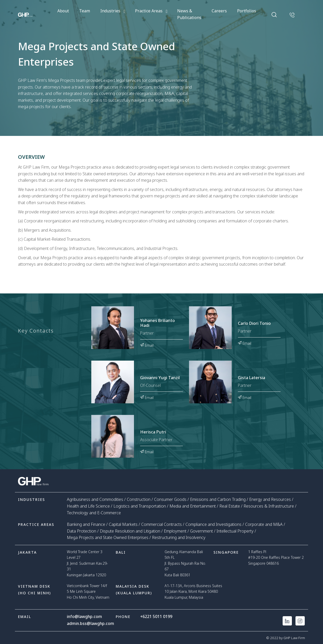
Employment (175, 531)
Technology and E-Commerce (94, 513)
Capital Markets (123, 524)
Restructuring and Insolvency (179, 537)
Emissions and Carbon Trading (218, 499)
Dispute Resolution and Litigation (130, 531)
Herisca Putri (153, 432)
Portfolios (247, 11)
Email (147, 345)
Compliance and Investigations (213, 524)
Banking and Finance (86, 524)
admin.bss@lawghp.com (91, 623)
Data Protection (82, 531)
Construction (139, 499)
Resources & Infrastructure (269, 506)
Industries (110, 11)
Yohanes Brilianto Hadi (158, 323)
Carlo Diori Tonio (254, 324)
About (63, 11)
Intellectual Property (235, 531)
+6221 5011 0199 (156, 616)
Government (201, 531)
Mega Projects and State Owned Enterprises (108, 537)
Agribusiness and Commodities (95, 499)
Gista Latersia (252, 378)
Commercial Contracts (162, 524)
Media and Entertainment (193, 506)
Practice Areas (149, 11)
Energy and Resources (270, 499)
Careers (219, 11)
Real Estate (230, 506)
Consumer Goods (170, 499)
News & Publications (189, 14)
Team (85, 11)
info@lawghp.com (85, 616)
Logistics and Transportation (140, 506)
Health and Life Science (88, 506)
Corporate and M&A (264, 524)
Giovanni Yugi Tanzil (160, 378)
